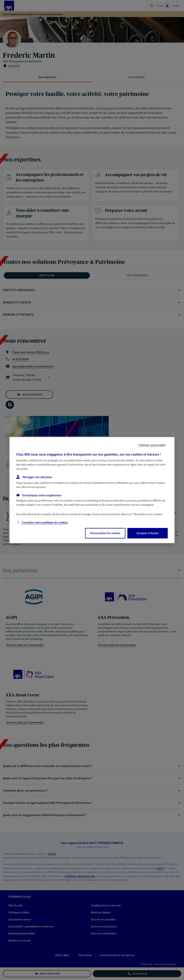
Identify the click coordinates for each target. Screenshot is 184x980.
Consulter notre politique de (45, 523)
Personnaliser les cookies (105, 533)
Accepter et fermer (148, 533)
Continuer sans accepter (152, 445)
